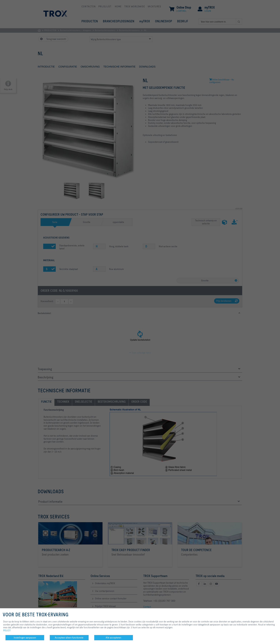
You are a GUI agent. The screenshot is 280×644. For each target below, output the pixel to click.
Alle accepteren (113, 638)
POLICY (7, 630)
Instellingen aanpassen (25, 638)
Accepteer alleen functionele (69, 638)
